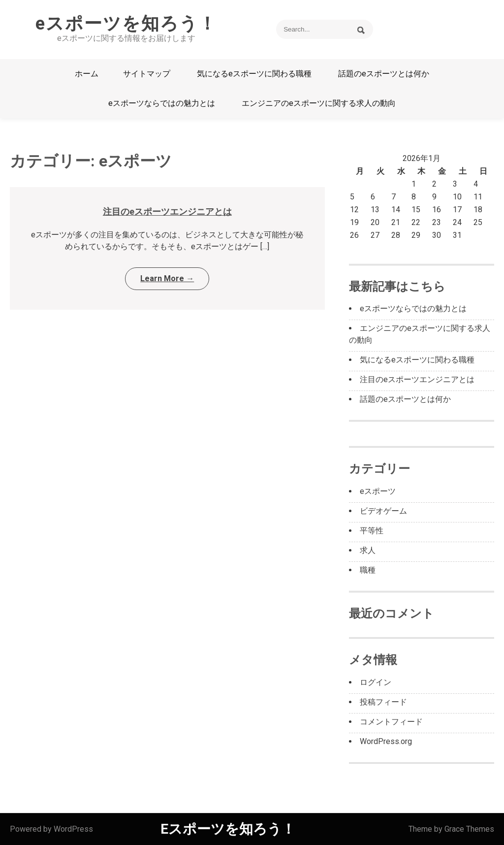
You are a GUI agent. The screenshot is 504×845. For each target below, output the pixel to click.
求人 (368, 550)
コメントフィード (391, 722)
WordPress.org (386, 741)
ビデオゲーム (383, 511)
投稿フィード (383, 702)
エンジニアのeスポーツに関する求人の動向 (319, 103)
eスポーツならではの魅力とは (162, 103)
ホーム (87, 74)
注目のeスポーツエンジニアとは (167, 211)
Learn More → (167, 278)
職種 (368, 570)
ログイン (376, 682)
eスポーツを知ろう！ (126, 24)
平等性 (372, 531)
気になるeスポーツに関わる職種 (254, 74)
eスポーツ (378, 491)
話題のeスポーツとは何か (384, 74)
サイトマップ (147, 74)
